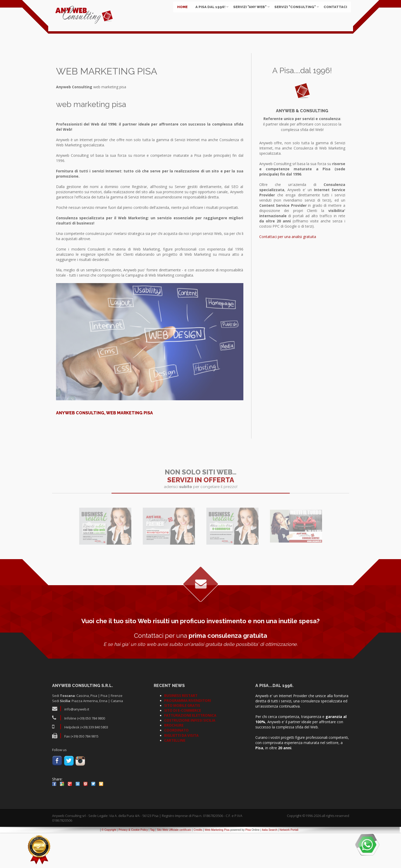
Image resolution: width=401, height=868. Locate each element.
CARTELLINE (175, 776)
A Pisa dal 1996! (209, 13)
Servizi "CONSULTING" (293, 13)
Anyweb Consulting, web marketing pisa (104, 448)
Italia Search (270, 865)
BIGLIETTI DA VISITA (181, 771)
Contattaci (334, 13)
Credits (198, 865)
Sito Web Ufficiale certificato (174, 865)
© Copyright (109, 865)
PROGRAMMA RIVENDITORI (188, 736)
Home (181, 13)
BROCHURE (174, 761)
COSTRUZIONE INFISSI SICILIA (190, 756)
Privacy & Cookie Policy (133, 865)
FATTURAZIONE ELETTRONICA (190, 751)
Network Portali (289, 865)
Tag (152, 865)
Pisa (248, 865)
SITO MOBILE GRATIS (182, 741)
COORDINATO (176, 766)
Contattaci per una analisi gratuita (288, 272)
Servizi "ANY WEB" (248, 13)
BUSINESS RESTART (181, 731)
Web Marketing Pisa (217, 865)
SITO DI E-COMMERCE (183, 746)
